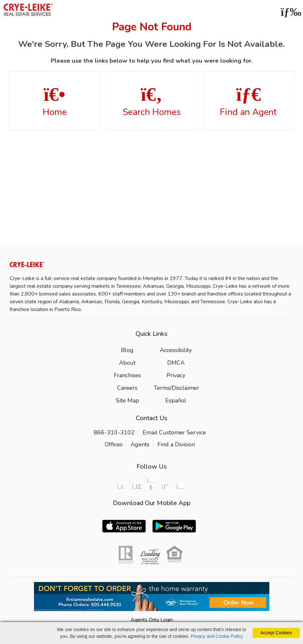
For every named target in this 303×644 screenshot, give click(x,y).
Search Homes (152, 101)
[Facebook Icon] (120, 487)
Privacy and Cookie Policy (217, 636)
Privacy (176, 375)
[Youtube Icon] (150, 482)
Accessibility (176, 350)
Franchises (127, 375)
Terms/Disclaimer (176, 388)
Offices (114, 444)
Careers (127, 388)
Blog (127, 350)
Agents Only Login (152, 620)
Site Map (127, 400)
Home (55, 101)
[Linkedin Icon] (135, 487)
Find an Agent (248, 101)
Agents (140, 444)
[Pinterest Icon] (165, 487)
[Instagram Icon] (180, 487)
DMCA (176, 363)
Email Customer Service (174, 432)
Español (176, 400)
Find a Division (176, 444)
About (127, 363)
